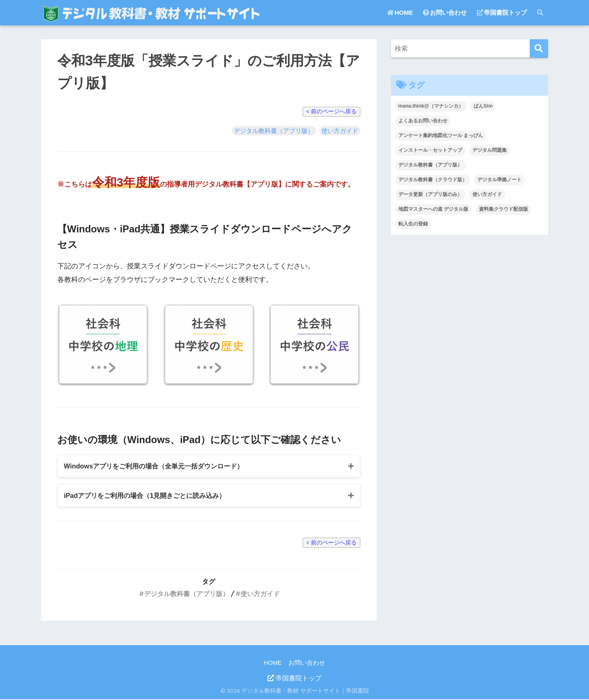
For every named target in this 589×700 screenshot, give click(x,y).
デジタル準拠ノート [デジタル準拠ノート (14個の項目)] (499, 180)
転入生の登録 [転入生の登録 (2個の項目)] (413, 224)
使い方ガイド (340, 131)
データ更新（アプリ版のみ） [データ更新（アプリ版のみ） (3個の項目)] (430, 194)
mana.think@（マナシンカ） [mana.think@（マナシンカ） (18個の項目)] (431, 106)
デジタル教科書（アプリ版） (274, 131)
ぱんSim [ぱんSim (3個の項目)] (483, 106)
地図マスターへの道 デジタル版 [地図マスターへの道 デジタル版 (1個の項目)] (433, 209)
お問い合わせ (445, 12)
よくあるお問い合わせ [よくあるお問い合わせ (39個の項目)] (423, 121)
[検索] (539, 48)
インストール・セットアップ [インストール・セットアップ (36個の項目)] (430, 150)
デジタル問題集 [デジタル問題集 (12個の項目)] (490, 150)
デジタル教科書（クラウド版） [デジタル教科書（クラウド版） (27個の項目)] (433, 180)
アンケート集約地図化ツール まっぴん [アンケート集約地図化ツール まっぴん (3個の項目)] (441, 135)
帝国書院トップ (502, 12)
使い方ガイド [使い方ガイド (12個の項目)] (487, 194)
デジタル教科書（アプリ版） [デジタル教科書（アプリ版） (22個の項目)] (430, 165)
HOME (400, 12)
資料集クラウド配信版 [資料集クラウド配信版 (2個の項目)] (504, 209)
